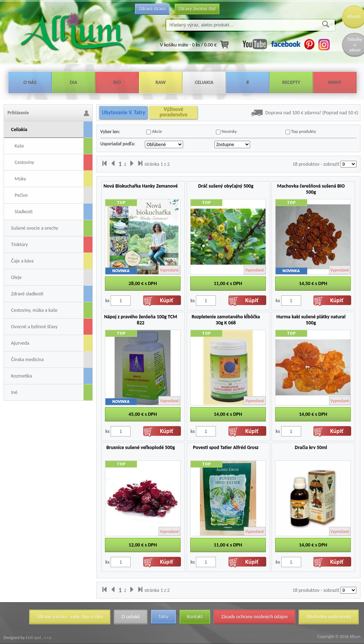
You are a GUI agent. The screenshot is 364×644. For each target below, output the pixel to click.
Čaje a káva (22, 261)
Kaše (19, 146)
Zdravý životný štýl (197, 9)
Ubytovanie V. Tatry (123, 113)
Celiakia (204, 82)
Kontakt (195, 617)
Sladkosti (24, 212)
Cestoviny (24, 162)
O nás (30, 82)
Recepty (291, 82)
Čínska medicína (27, 360)
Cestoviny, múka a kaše (34, 310)
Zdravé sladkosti (27, 294)
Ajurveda (20, 343)
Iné (14, 392)
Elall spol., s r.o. (38, 638)
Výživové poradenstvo (173, 112)
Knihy (335, 82)
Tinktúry (19, 244)
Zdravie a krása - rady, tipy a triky (70, 617)
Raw (161, 82)
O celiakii (130, 617)
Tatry (163, 617)
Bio (117, 82)
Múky (20, 179)
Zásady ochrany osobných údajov (255, 617)
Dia (73, 82)
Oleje (16, 277)
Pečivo (21, 195)
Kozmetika (21, 376)
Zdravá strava (152, 9)
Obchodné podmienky (329, 617)
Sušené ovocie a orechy (35, 228)
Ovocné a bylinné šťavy (34, 327)
